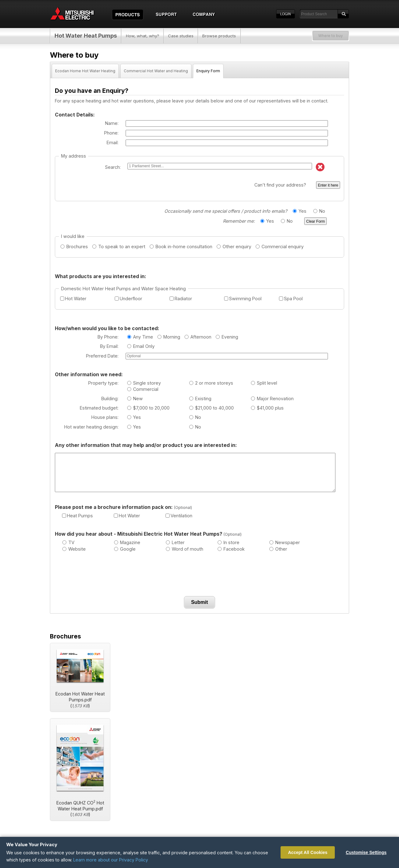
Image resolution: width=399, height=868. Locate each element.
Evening (227, 337)
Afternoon (198, 337)
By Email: (109, 346)
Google (125, 549)
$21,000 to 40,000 (212, 408)
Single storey (144, 383)
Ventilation (179, 516)
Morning (169, 337)
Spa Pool (291, 299)
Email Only (141, 346)
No (319, 211)
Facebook (231, 549)
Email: (113, 142)
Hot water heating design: (91, 427)
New (135, 398)
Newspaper (285, 542)
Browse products (219, 36)
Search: (113, 167)
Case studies (181, 36)
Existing (200, 398)
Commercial (143, 389)
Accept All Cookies (308, 852)
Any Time (140, 337)
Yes (300, 211)
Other (278, 549)
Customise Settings (366, 852)
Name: (112, 123)
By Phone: (108, 337)
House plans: (105, 417)
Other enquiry (234, 247)
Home (78, 14)
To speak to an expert (119, 247)
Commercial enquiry (280, 247)
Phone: (111, 133)
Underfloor (128, 299)
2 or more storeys (211, 383)
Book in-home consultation (181, 247)
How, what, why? (143, 36)
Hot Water (73, 299)
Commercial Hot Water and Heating (156, 71)
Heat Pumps (77, 516)
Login (286, 14)
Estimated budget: (99, 408)
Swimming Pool (243, 299)
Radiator (181, 299)
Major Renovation (272, 398)
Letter (175, 542)
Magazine (127, 542)
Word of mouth (185, 549)
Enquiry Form (208, 71)
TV (68, 542)
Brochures (74, 247)
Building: (110, 398)
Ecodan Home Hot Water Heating (85, 71)
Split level (264, 383)
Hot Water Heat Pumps (86, 36)
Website (74, 549)
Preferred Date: (102, 356)
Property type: (103, 383)
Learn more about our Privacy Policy (111, 860)
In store (228, 542)
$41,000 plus (267, 408)
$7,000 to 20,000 (148, 408)
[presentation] (199, 576)
